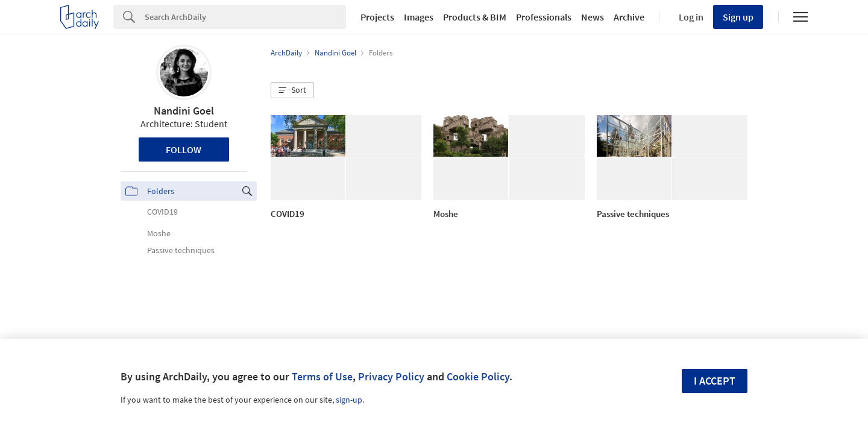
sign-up (349, 400)
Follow (184, 149)
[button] (292, 90)
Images (419, 17)
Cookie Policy (478, 376)
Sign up (738, 17)
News (593, 17)
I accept (715, 381)
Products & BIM (475, 17)
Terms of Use (322, 376)
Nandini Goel (184, 111)
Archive (629, 17)
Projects (377, 17)
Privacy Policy (391, 376)
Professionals (544, 17)
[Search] (245, 17)
